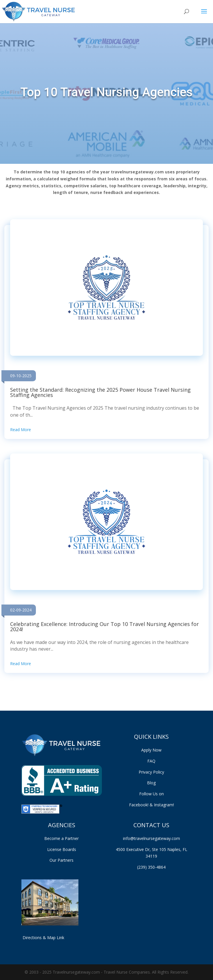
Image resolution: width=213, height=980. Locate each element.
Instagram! (164, 805)
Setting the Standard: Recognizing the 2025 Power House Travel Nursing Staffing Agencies (100, 392)
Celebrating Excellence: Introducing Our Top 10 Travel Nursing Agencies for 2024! (104, 627)
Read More (21, 430)
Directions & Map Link (43, 938)
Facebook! (142, 805)
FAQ (151, 761)
